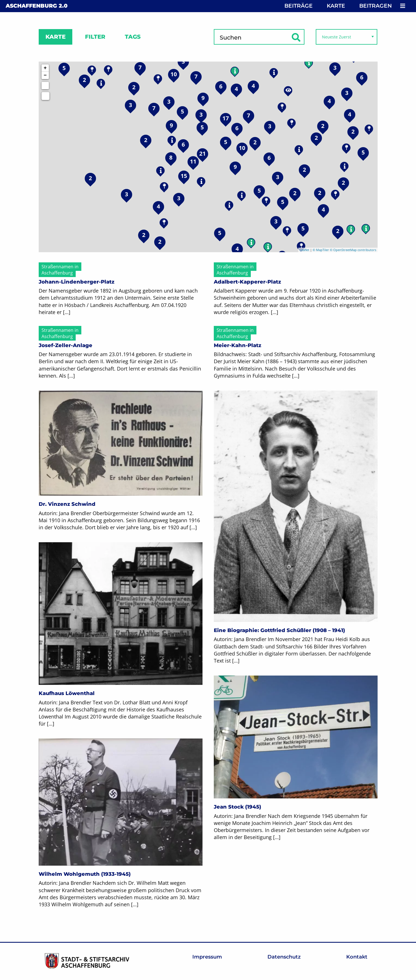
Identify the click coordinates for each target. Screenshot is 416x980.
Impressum (207, 957)
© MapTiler (321, 250)
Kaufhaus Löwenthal (67, 693)
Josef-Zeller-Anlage (66, 345)
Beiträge (299, 6)
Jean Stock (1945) (238, 807)
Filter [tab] (95, 37)
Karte (336, 6)
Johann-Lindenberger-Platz (77, 282)
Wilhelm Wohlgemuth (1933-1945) (85, 874)
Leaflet (304, 250)
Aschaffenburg (37, 6)
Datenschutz (284, 957)
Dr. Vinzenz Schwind (67, 504)
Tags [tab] (133, 37)
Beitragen (375, 6)
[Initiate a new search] (45, 86)
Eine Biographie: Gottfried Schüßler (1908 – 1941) (279, 630)
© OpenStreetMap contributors (353, 250)
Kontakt (357, 957)
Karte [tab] (55, 37)
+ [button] (45, 68)
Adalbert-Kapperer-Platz (247, 282)
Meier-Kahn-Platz (238, 345)
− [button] (45, 75)
